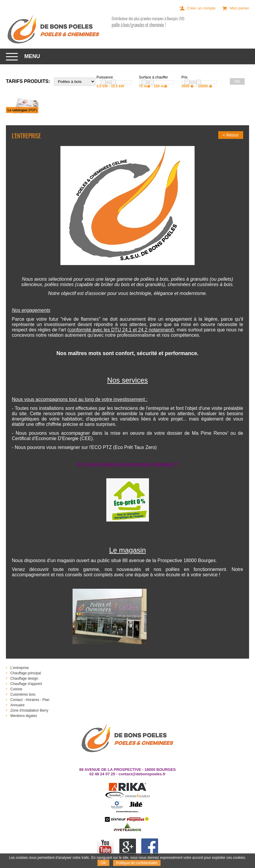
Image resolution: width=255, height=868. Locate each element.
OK (103, 863)
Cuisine (16, 689)
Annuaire (17, 705)
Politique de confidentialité (137, 863)
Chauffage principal (26, 673)
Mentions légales (24, 716)
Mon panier (239, 8)
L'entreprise (20, 668)
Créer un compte (201, 8)
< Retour (231, 135)
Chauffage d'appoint (26, 684)
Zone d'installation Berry (29, 710)
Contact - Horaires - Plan (30, 700)
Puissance (105, 77)
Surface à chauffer (153, 77)
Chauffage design (24, 678)
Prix (184, 77)
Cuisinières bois (23, 694)
